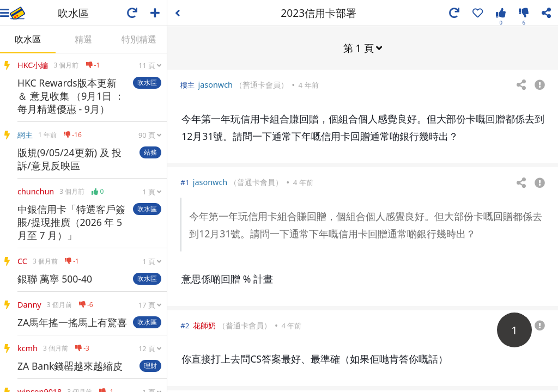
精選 (83, 39)
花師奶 (204, 325)
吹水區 (28, 39)
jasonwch (216, 84)
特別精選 (139, 39)
